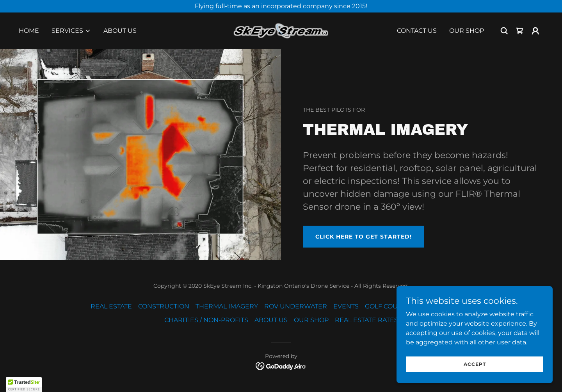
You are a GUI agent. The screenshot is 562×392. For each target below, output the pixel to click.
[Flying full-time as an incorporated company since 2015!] (281, 6)
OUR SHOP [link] (467, 31)
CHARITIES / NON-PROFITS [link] (206, 320)
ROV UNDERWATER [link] (296, 306)
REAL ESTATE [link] (111, 306)
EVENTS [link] (346, 306)
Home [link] (29, 31)
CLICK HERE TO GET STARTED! (364, 237)
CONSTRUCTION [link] (164, 306)
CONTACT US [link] (417, 31)
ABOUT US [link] (120, 31)
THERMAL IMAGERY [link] (227, 306)
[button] (71, 31)
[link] (281, 30)
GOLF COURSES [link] (390, 306)
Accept (475, 364)
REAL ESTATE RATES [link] (366, 320)
